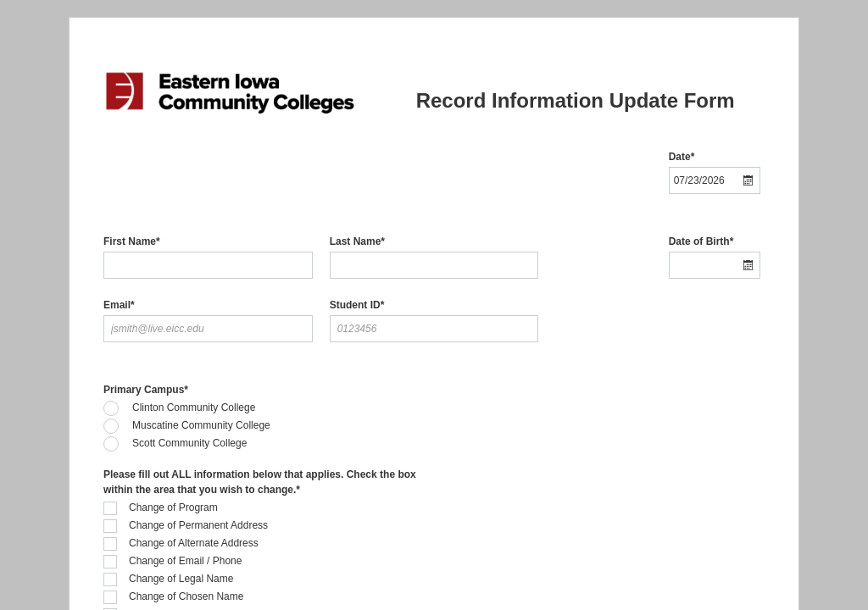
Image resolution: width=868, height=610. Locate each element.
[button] (748, 180)
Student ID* (357, 305)
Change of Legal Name (181, 579)
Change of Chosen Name (186, 596)
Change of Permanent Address (198, 525)
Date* (682, 157)
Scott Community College (189, 443)
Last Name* (357, 241)
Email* (119, 305)
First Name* (132, 241)
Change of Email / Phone (185, 561)
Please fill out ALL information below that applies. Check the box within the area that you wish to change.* (260, 482)
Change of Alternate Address (194, 543)
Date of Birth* (701, 241)
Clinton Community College (194, 408)
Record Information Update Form (576, 100)
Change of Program (173, 507)
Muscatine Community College (201, 425)
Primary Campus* (146, 390)
